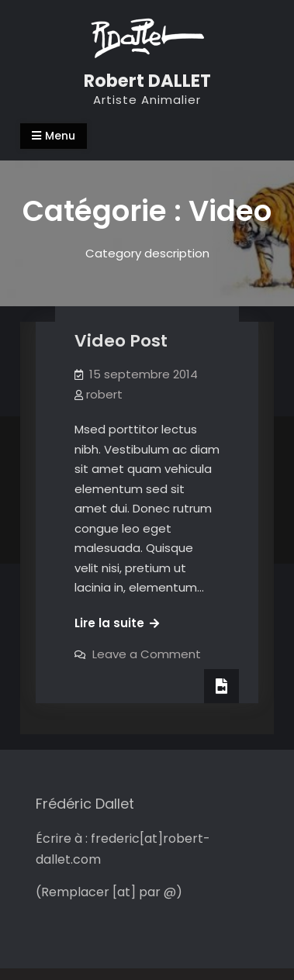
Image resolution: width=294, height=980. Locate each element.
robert (104, 394)
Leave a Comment (147, 654)
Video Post (121, 341)
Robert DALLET (147, 81)
